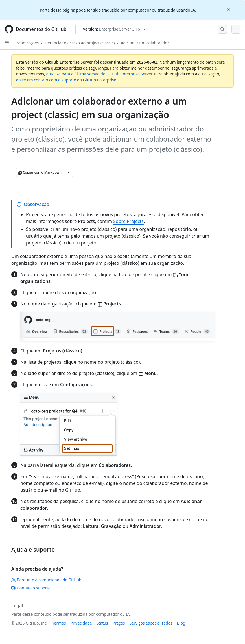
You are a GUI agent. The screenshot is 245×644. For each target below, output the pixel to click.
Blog (181, 623)
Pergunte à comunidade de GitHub (46, 580)
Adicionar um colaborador (145, 43)
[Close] (229, 9)
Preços (119, 623)
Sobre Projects (128, 221)
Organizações (26, 43)
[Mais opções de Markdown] (69, 172)
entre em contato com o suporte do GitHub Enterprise (66, 80)
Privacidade (81, 623)
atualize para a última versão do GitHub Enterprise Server (99, 74)
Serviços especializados (151, 623)
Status (102, 623)
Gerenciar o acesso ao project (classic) (80, 43)
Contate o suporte (31, 588)
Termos (59, 623)
